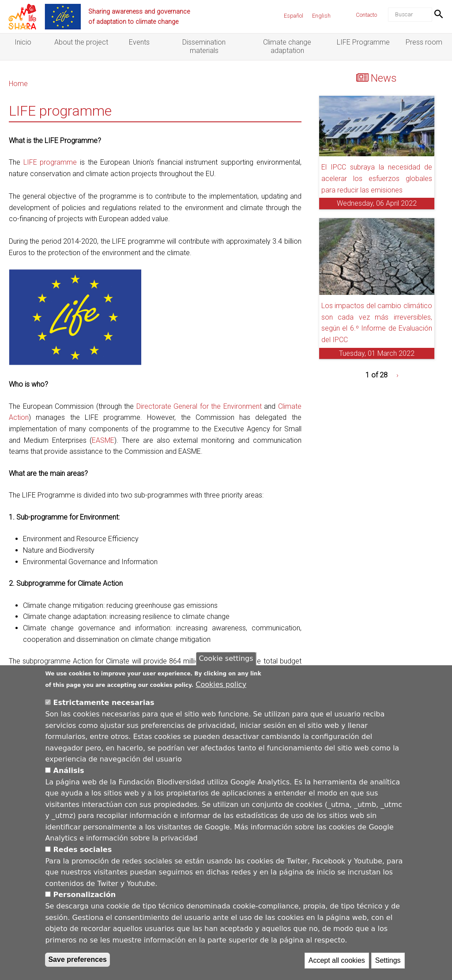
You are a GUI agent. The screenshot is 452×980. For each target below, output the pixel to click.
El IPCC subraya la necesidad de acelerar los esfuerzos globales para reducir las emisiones (377, 178)
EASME (103, 440)
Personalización (85, 897)
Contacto (366, 15)
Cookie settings (226, 661)
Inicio (23, 42)
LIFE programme (50, 162)
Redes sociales (83, 851)
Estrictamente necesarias (104, 705)
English (321, 16)
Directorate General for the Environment (199, 406)
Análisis (69, 772)
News (384, 78)
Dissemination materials (204, 46)
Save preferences (77, 962)
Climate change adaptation (287, 46)
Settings (388, 963)
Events (139, 42)
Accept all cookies (337, 963)
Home (18, 84)
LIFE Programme (363, 42)
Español (294, 16)
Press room (424, 42)
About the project (81, 42)
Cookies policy (221, 686)
